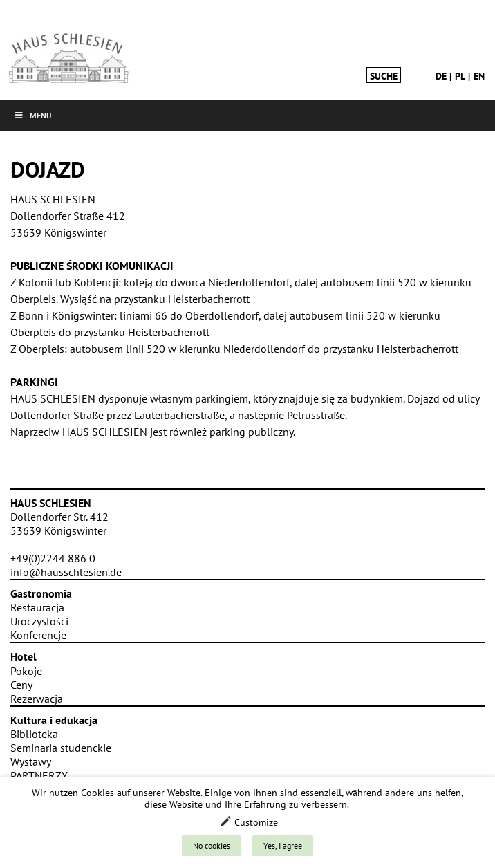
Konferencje (38, 635)
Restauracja (37, 607)
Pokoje (26, 671)
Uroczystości (39, 621)
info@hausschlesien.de (66, 572)
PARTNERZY (39, 775)
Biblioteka (34, 734)
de (441, 76)
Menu (33, 115)
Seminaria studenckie (61, 748)
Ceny (21, 685)
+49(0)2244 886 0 (53, 558)
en (479, 76)
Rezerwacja (37, 699)
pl (460, 76)
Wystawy (31, 761)
